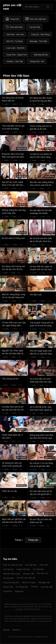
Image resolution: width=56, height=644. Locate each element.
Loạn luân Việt (46, 587)
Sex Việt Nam (31, 565)
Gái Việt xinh (8, 569)
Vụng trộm (8, 591)
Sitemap (6, 630)
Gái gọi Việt (8, 587)
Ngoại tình (19, 591)
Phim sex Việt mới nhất (13, 565)
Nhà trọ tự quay (29, 582)
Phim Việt (44, 565)
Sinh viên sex (42, 573)
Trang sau (33, 540)
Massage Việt (44, 582)
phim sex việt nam (12, 7)
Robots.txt (16, 630)
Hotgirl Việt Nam (23, 569)
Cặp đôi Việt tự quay (12, 574)
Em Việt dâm (38, 569)
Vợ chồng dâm (22, 587)
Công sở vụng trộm (11, 582)
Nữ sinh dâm (8, 578)
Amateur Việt (29, 574)
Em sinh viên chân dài (26, 578)
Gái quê (34, 587)
